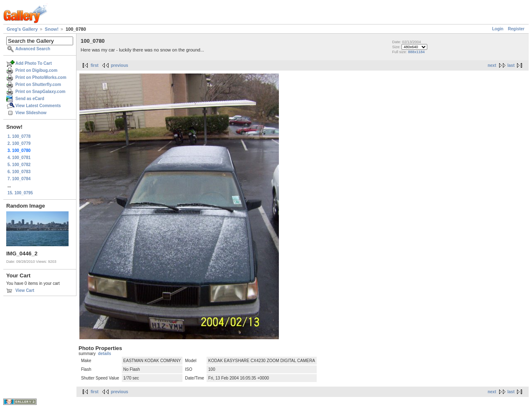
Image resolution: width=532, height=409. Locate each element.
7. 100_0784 (19, 179)
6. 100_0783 (19, 172)
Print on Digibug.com (36, 70)
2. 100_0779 (19, 143)
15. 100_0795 (20, 193)
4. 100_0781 (19, 158)
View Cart (25, 290)
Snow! (52, 29)
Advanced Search (33, 49)
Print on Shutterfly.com (38, 84)
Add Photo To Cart (34, 63)
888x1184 (416, 52)
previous (120, 65)
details (105, 354)
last (511, 65)
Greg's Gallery (22, 29)
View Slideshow (31, 113)
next (492, 65)
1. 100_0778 (19, 136)
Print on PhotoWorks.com (41, 77)
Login (498, 29)
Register (516, 29)
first (95, 65)
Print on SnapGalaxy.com (40, 92)
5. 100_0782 (19, 165)
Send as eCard (30, 99)
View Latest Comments (38, 106)
